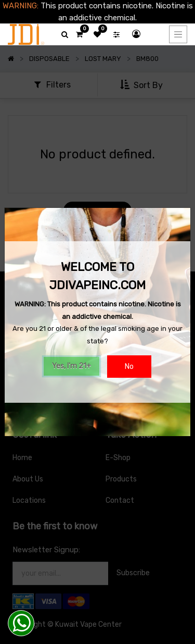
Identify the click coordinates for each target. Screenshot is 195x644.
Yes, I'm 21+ (71, 366)
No (129, 367)
